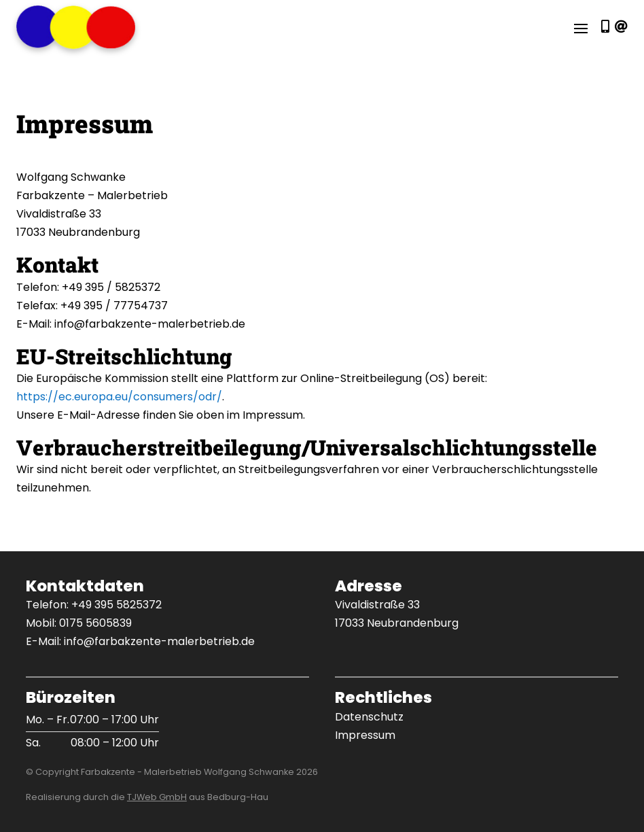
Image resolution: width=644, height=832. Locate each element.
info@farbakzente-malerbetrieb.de (159, 641)
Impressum (365, 735)
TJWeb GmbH (157, 797)
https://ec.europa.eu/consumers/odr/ (119, 397)
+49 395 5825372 (117, 605)
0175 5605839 (95, 623)
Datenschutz (369, 717)
